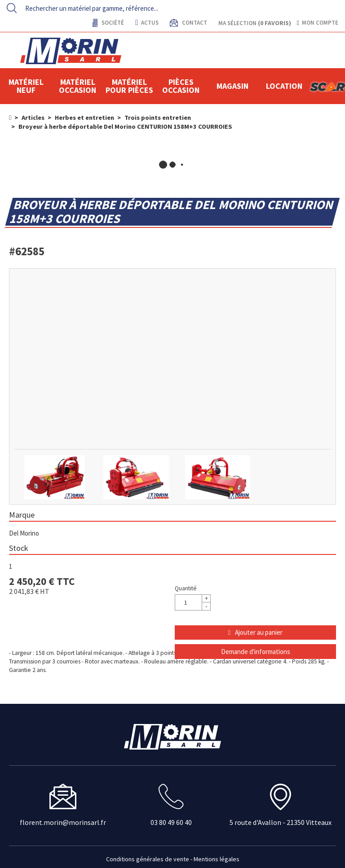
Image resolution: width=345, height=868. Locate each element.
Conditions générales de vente (148, 859)
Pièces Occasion (181, 86)
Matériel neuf (26, 86)
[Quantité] (193, 602)
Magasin (232, 86)
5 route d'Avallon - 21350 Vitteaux (281, 822)
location (284, 86)
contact (194, 23)
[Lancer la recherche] (12, 8)
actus (147, 23)
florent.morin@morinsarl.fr (63, 822)
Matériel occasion (77, 86)
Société (112, 23)
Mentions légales (217, 859)
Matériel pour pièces (129, 86)
